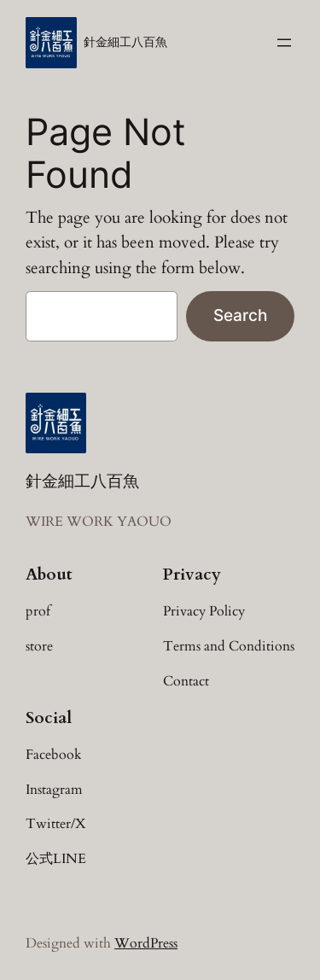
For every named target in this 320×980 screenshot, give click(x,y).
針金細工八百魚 (125, 42)
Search (240, 315)
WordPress (146, 943)
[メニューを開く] (284, 43)
